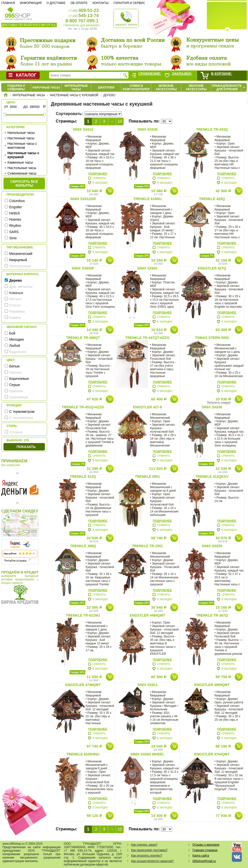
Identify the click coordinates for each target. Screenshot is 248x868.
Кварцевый (18, 260)
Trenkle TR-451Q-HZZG (83, 407)
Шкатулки (106, 88)
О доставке (56, 3)
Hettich (15, 213)
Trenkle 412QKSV (212, 477)
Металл (15, 299)
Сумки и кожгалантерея (136, 88)
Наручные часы (46, 88)
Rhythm (15, 226)
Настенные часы (21, 138)
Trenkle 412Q (83, 477)
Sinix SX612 (83, 129)
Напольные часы (21, 133)
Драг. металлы (21, 287)
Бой (12, 333)
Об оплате (79, 3)
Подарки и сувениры (16, 88)
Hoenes (15, 219)
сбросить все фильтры (24, 183)
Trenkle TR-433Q (212, 129)
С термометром (22, 412)
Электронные (20, 266)
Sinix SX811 (147, 685)
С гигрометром (21, 418)
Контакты (101, 3)
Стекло (15, 305)
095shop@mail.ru (204, 861)
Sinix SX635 (147, 129)
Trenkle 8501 (147, 477)
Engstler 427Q (212, 268)
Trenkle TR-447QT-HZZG (147, 338)
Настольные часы (22, 168)
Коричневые (19, 379)
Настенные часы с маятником (22, 146)
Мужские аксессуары (166, 88)
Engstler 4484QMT (147, 615)
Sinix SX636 (212, 407)
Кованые (16, 293)
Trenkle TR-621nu (83, 615)
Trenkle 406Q (83, 546)
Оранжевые (19, 397)
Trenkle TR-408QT (83, 338)
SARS (14, 232)
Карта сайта (201, 856)
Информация (31, 3)
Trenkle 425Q (212, 199)
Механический (21, 254)
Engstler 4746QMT (83, 685)
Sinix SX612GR (83, 199)
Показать (26, 447)
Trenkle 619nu (148, 199)
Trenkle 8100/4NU (83, 754)
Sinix (13, 238)
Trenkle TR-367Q (212, 615)
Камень (15, 318)
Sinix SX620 (212, 546)
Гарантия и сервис (129, 3)
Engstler (15, 207)
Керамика (17, 311)
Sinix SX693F (83, 268)
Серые (15, 385)
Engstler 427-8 (148, 407)
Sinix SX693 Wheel (147, 754)
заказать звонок (126, 18)
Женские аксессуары (196, 88)
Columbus (17, 201)
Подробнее (98, 174)
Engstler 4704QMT (212, 754)
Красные (16, 391)
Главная (8, 3)
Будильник (18, 352)
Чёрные (15, 372)
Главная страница (205, 850)
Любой (15, 346)
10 (120, 121)
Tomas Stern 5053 (212, 338)
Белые (15, 366)
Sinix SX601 (147, 268)
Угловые (16, 432)
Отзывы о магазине (206, 845)
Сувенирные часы (22, 173)
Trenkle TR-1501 (147, 546)
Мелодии (16, 339)
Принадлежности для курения (227, 88)
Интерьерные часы (76, 88)
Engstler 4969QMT (212, 685)
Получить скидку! (219, 402)
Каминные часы (20, 162)
